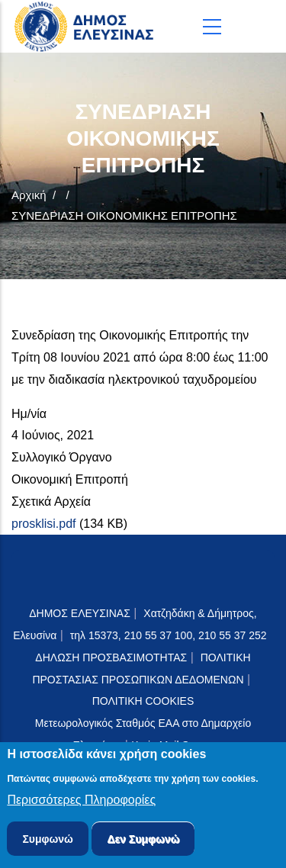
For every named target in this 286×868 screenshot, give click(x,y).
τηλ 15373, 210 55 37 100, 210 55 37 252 (170, 635)
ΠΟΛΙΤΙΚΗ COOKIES (143, 701)
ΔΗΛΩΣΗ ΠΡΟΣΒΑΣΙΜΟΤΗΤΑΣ (111, 657)
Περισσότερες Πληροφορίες (81, 803)
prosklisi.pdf (43, 524)
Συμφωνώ (48, 842)
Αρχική (29, 195)
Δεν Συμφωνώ (143, 842)
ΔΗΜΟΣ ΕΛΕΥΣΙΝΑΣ (80, 613)
